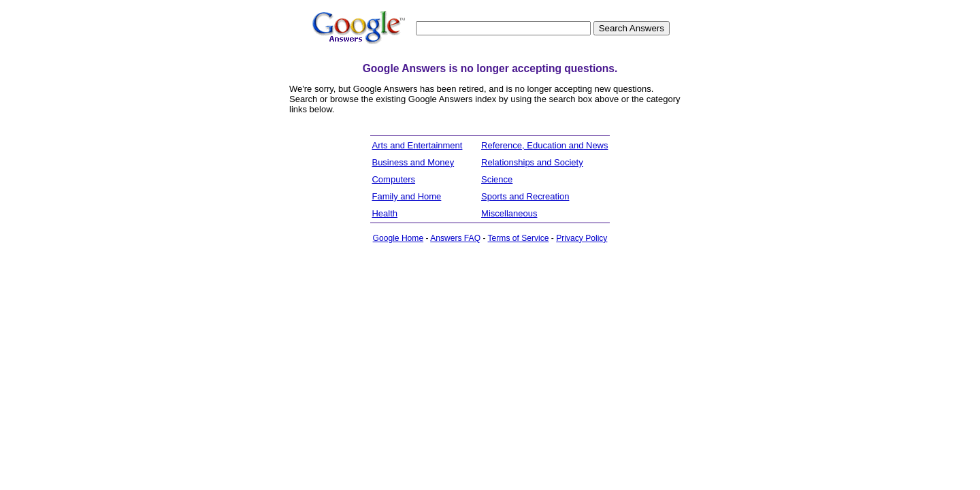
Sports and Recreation (525, 196)
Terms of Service (519, 238)
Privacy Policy (582, 238)
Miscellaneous (509, 213)
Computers (393, 179)
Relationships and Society (532, 162)
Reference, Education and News (544, 145)
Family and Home (406, 196)
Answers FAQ (455, 238)
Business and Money (413, 162)
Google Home (398, 238)
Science (497, 179)
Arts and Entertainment (417, 145)
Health (385, 213)
